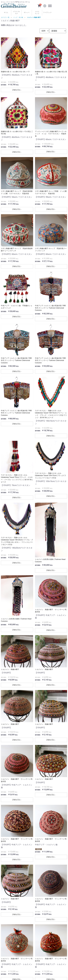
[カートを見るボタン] (39, 6)
